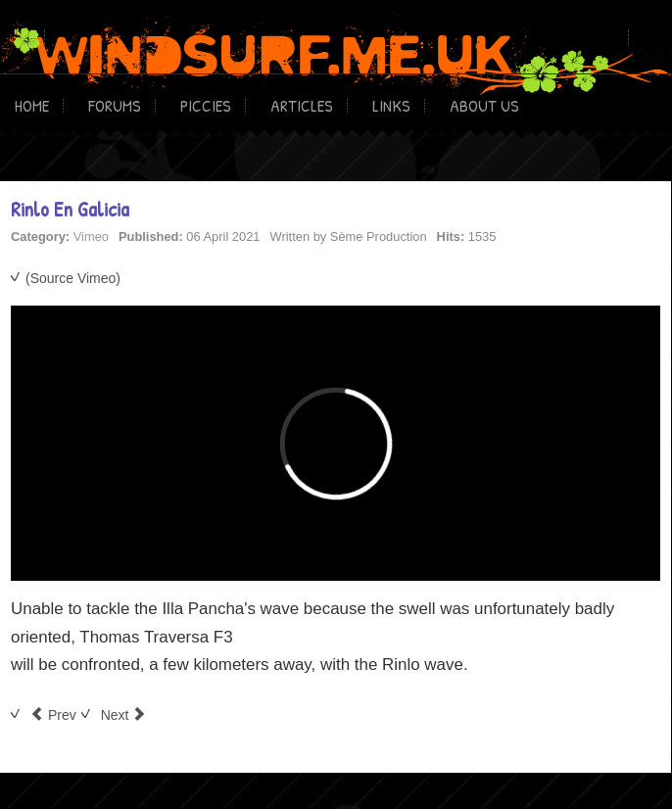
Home (32, 105)
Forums (115, 105)
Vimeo (91, 237)
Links (391, 105)
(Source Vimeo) (73, 278)
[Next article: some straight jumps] (124, 715)
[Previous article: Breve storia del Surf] (53, 715)
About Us (484, 105)
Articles (302, 105)
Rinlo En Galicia (70, 209)
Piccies (206, 105)
